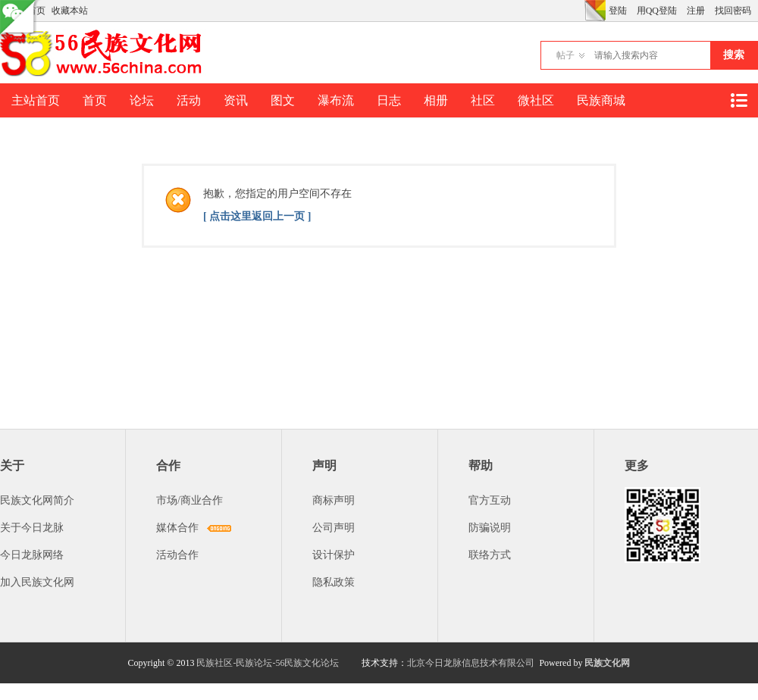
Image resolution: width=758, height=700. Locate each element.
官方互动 (490, 500)
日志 (389, 100)
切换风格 (595, 11)
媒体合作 (177, 528)
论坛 (142, 100)
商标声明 (334, 500)
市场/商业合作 (189, 500)
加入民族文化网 (37, 582)
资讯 (236, 100)
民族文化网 (607, 663)
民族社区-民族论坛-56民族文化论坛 (268, 663)
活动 (189, 100)
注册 (696, 11)
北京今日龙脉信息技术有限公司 (471, 663)
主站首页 (36, 100)
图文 (283, 100)
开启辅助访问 (581, 11)
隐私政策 (334, 582)
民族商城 (601, 100)
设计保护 (334, 555)
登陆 (618, 11)
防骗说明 (490, 528)
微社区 (536, 100)
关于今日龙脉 (32, 528)
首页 (95, 100)
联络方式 (490, 555)
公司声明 (334, 528)
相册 (436, 100)
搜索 (734, 55)
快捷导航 (738, 100)
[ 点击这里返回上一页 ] (257, 216)
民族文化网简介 (37, 500)
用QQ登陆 (657, 11)
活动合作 (177, 555)
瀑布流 (336, 100)
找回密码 (733, 11)
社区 (483, 100)
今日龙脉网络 (32, 555)
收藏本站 (70, 11)
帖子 (565, 55)
